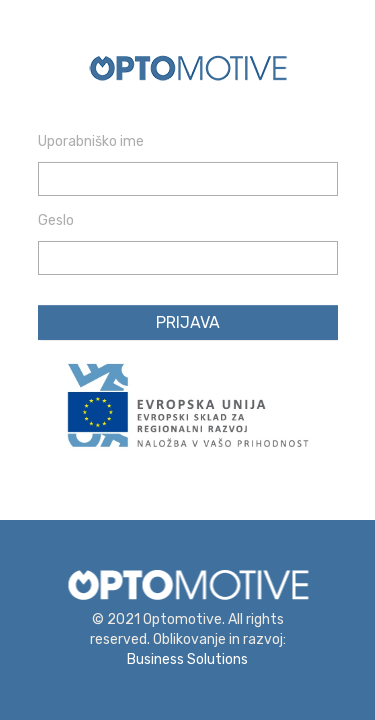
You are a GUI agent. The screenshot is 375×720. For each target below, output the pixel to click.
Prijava (188, 322)
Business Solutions (187, 659)
